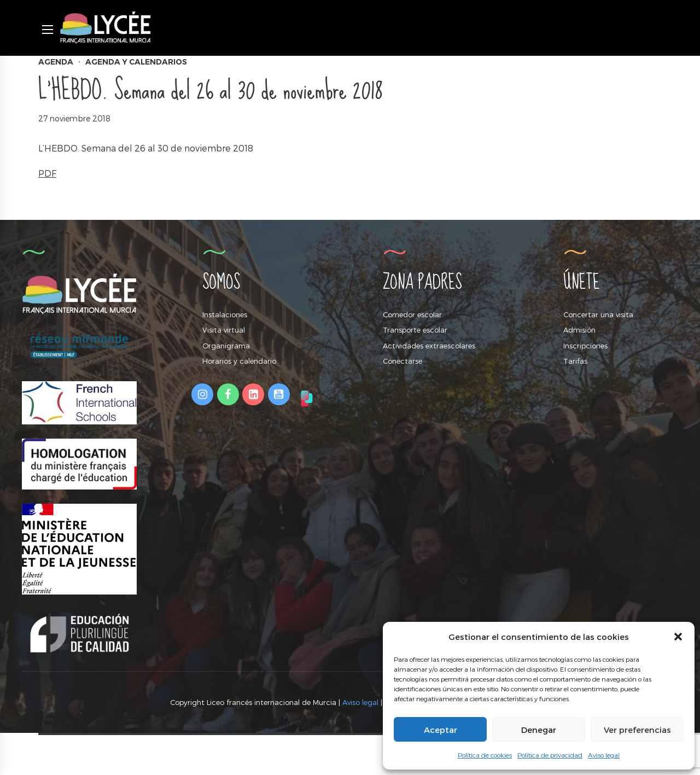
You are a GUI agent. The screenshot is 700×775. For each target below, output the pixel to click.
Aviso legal (604, 755)
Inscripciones (585, 346)
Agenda (56, 62)
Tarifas (575, 361)
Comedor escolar (412, 314)
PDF (47, 173)
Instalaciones (225, 314)
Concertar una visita (598, 314)
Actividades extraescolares (429, 346)
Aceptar (441, 730)
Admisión (579, 330)
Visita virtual (224, 330)
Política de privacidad (550, 755)
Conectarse (402, 361)
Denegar (539, 730)
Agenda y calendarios (136, 62)
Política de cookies (485, 755)
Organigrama (226, 346)
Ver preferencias (637, 730)
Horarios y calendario (239, 361)
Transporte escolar (415, 330)
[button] (678, 637)
